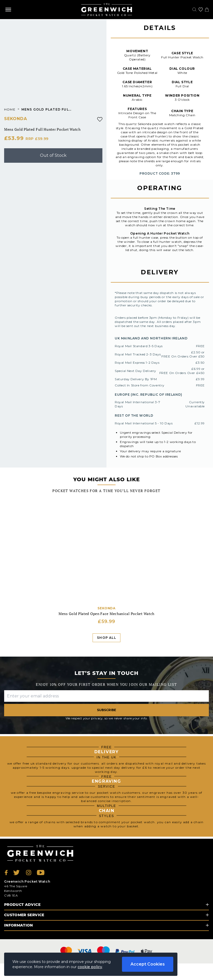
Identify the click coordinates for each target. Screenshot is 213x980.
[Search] (194, 10)
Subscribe (107, 710)
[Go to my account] (201, 10)
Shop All (107, 638)
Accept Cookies (148, 964)
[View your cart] (207, 10)
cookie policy (90, 967)
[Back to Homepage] (107, 10)
